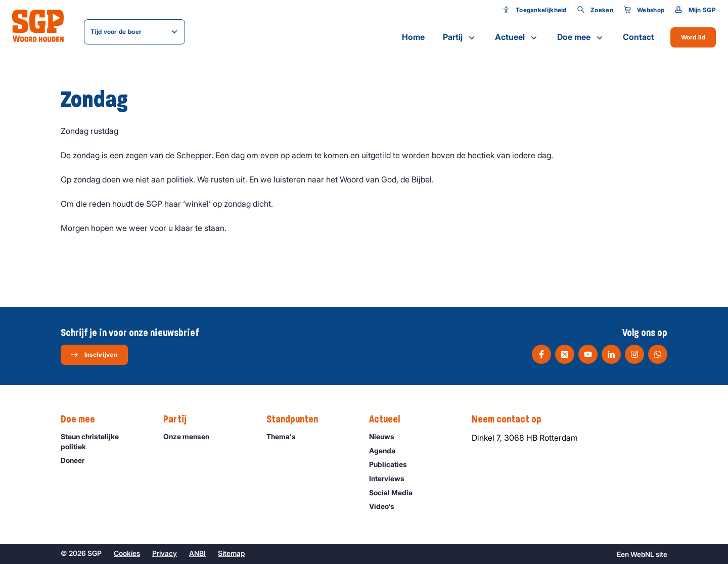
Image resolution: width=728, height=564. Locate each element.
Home (413, 37)
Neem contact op (512, 419)
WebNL (642, 554)
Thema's (286, 436)
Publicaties (393, 464)
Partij (460, 37)
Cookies (127, 553)
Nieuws (386, 436)
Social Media (395, 492)
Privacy (165, 553)
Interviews (391, 478)
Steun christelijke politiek (104, 441)
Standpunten (297, 419)
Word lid (693, 37)
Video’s (386, 506)
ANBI (197, 553)
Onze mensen (191, 436)
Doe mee (581, 37)
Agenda (387, 451)
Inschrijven (94, 355)
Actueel (517, 37)
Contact (639, 37)
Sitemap (231, 553)
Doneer (77, 460)
